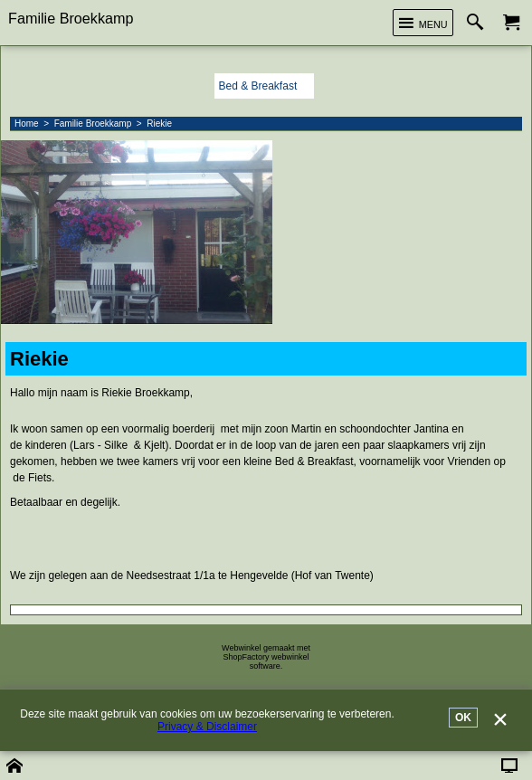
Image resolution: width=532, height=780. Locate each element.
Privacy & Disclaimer (207, 727)
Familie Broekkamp (71, 18)
